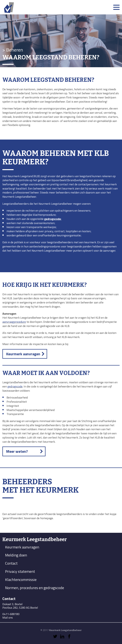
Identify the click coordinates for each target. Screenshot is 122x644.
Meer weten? (17, 451)
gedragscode (15, 386)
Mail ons (8, 618)
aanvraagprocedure (14, 322)
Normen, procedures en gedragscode (35, 588)
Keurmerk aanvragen (23, 354)
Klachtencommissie (21, 580)
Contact (11, 563)
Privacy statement (20, 571)
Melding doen (16, 555)
